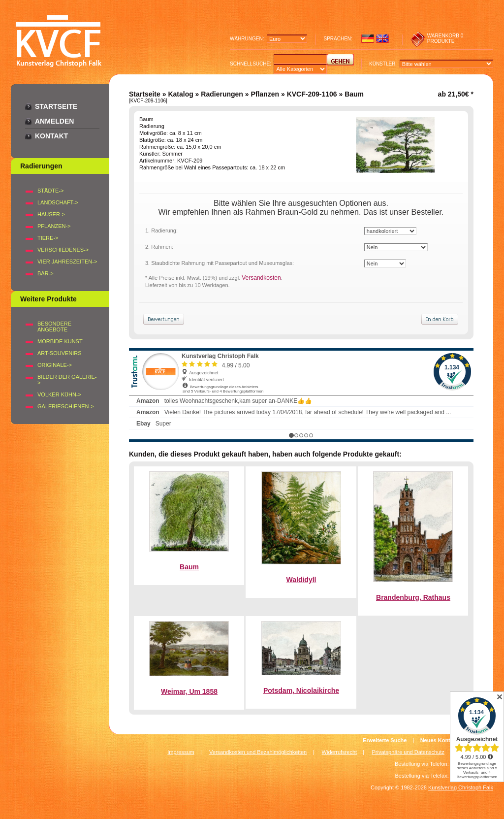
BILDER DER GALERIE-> (67, 380)
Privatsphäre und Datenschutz (408, 752)
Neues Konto (437, 740)
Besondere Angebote (54, 327)
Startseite (56, 106)
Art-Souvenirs (60, 353)
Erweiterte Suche (385, 740)
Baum (189, 567)
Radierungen (222, 94)
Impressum (181, 752)
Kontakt (51, 136)
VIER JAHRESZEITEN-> (67, 262)
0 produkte (445, 38)
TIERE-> (48, 238)
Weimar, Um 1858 (189, 691)
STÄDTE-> (50, 191)
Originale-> (55, 365)
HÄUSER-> (51, 214)
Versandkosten (261, 278)
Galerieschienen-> (66, 406)
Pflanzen (265, 94)
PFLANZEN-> (54, 226)
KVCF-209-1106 (312, 94)
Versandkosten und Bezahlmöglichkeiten (258, 752)
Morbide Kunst (60, 341)
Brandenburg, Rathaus (413, 597)
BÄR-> (46, 273)
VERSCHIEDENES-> (63, 250)
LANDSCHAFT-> (58, 202)
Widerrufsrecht (340, 752)
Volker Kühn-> (59, 394)
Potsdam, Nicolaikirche (301, 690)
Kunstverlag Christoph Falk (461, 787)
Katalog (180, 94)
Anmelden (54, 121)
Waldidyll (301, 580)
